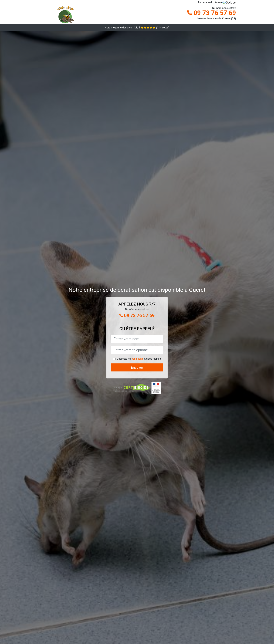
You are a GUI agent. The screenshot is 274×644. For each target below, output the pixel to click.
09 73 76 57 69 (212, 13)
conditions (137, 359)
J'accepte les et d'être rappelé (139, 359)
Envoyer (137, 367)
